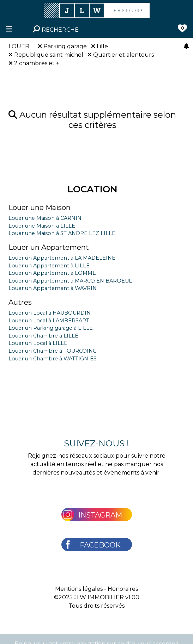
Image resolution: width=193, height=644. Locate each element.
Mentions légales (79, 589)
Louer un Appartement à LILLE (49, 266)
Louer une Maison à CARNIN (45, 218)
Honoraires (123, 589)
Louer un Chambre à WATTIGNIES (53, 359)
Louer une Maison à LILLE (42, 226)
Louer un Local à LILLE (38, 343)
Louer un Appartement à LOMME (52, 273)
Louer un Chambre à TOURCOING (53, 351)
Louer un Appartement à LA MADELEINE (62, 258)
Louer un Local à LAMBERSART (49, 321)
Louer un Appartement (49, 247)
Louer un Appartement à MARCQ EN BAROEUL (70, 281)
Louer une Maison (40, 208)
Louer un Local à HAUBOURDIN (50, 313)
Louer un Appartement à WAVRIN (53, 288)
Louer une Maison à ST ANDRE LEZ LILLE (62, 233)
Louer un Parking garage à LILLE (51, 328)
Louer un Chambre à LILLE (43, 336)
